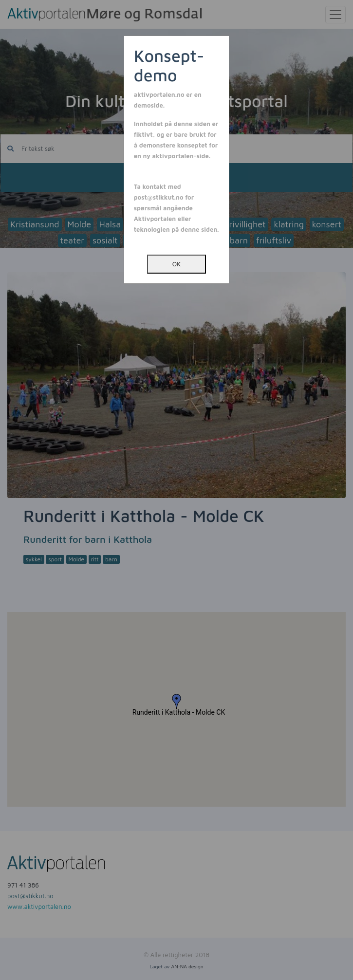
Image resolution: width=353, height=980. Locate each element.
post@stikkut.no (159, 197)
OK (176, 264)
